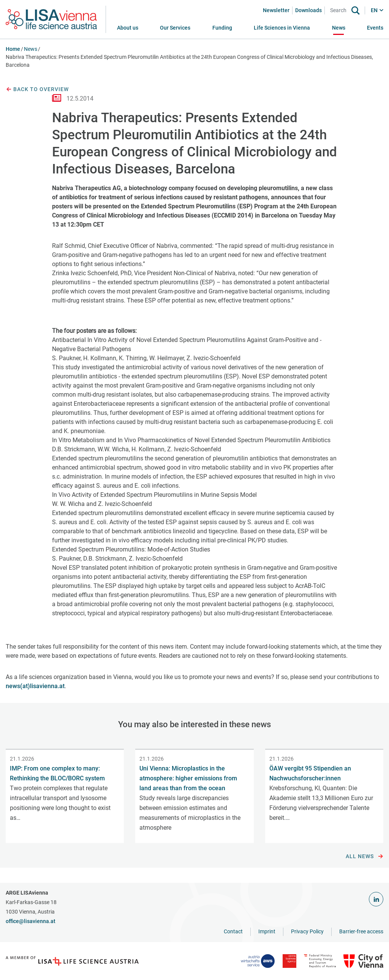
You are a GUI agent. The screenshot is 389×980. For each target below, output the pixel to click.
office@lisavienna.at (31, 921)
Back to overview (37, 90)
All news (364, 857)
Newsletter (276, 10)
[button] (175, 28)
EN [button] (374, 10)
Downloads (308, 10)
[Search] (340, 10)
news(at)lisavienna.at (35, 686)
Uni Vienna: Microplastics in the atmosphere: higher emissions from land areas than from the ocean (188, 778)
